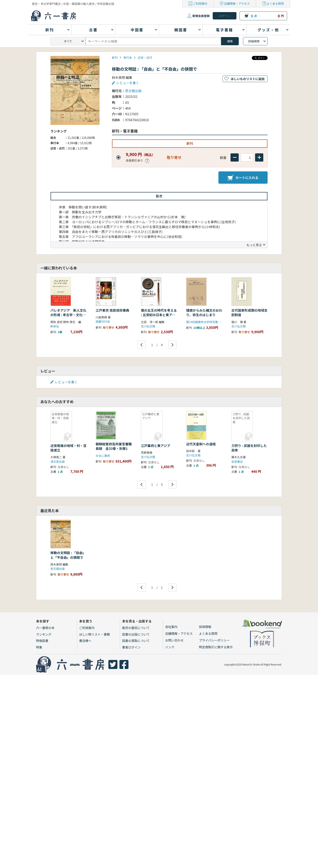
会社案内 (171, 627)
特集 (39, 647)
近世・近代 (145, 58)
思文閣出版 (133, 91)
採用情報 (205, 627)
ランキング (44, 634)
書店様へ (85, 641)
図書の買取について (136, 641)
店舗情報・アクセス (237, 3)
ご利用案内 (200, 3)
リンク (170, 647)
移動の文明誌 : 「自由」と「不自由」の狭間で (68, 555)
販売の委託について (136, 628)
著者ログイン (131, 647)
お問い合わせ (174, 640)
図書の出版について (136, 634)
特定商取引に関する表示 (216, 647)
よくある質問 (275, 3)
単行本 (128, 58)
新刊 (115, 58)
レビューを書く (128, 83)
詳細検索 (254, 41)
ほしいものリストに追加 (248, 79)
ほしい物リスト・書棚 (94, 634)
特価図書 (42, 641)
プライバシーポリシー (214, 640)
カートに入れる (243, 178)
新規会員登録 (201, 16)
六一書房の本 (45, 628)
